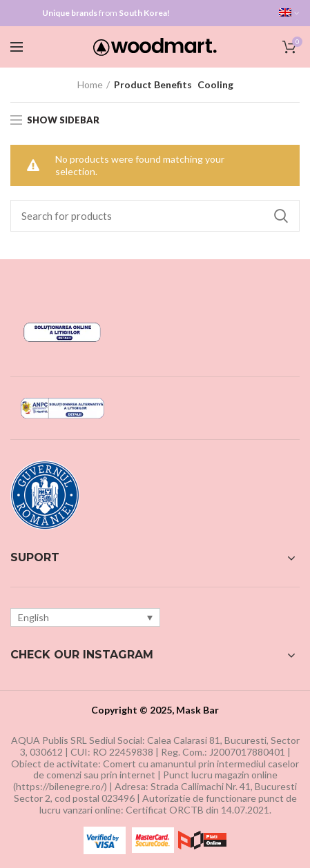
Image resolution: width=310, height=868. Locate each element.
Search (281, 216)
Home (90, 84)
